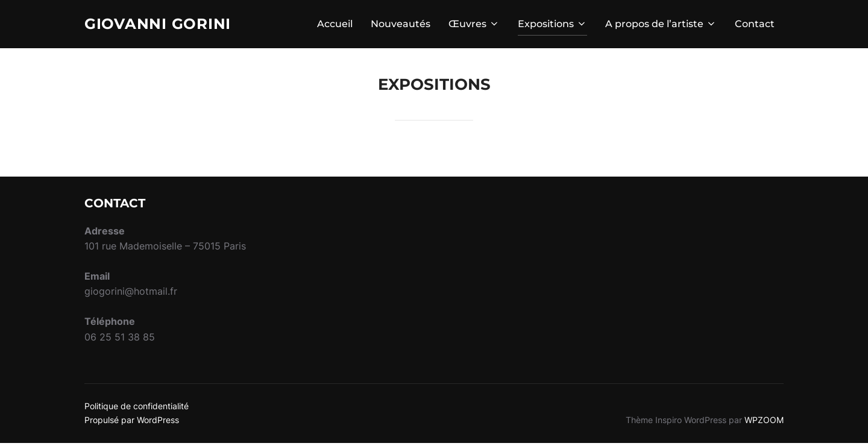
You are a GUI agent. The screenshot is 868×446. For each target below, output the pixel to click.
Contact (755, 25)
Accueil (335, 25)
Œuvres (474, 25)
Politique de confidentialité (137, 410)
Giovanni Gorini (163, 25)
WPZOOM (764, 423)
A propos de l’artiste (661, 25)
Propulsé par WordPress (132, 423)
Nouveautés (401, 25)
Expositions (552, 25)
